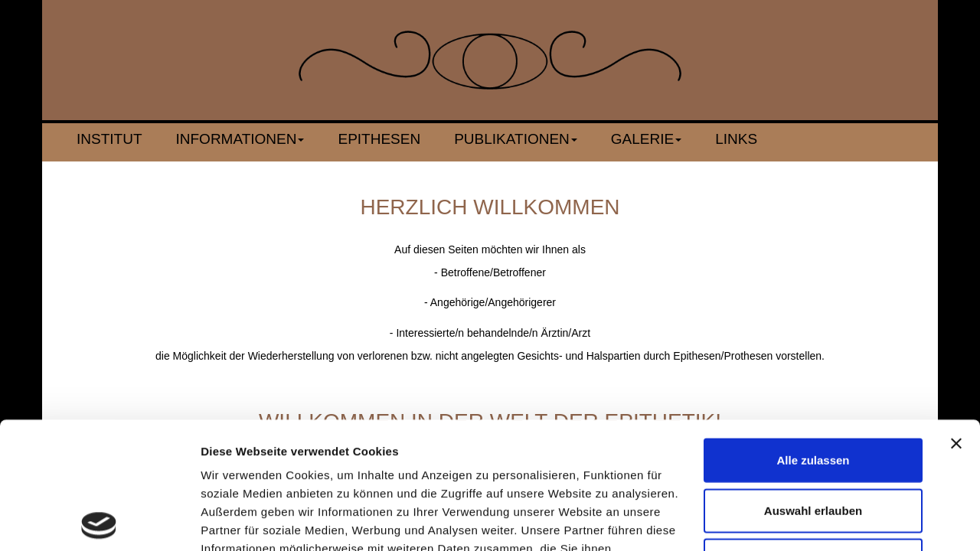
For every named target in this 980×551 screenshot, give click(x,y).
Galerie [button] (646, 139)
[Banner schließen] (956, 317)
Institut (109, 139)
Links (736, 139)
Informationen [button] (240, 139)
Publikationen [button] (516, 139)
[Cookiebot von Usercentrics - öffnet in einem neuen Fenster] (99, 521)
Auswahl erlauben (813, 384)
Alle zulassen (813, 333)
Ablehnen (813, 434)
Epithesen (379, 139)
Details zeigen (814, 521)
